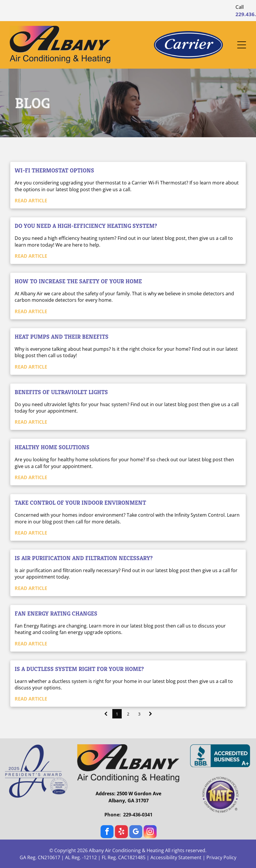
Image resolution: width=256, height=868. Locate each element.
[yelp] (121, 832)
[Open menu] (242, 45)
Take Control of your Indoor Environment (80, 503)
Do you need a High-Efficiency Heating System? (86, 226)
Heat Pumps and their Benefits (62, 337)
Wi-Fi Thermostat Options (54, 171)
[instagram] (150, 832)
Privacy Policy (221, 857)
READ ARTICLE (31, 201)
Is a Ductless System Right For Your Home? (79, 669)
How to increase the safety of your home (78, 281)
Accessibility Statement (176, 857)
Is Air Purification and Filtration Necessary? (84, 558)
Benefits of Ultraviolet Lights (61, 392)
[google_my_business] (136, 832)
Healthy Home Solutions (52, 447)
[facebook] (107, 832)
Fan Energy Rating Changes (56, 614)
